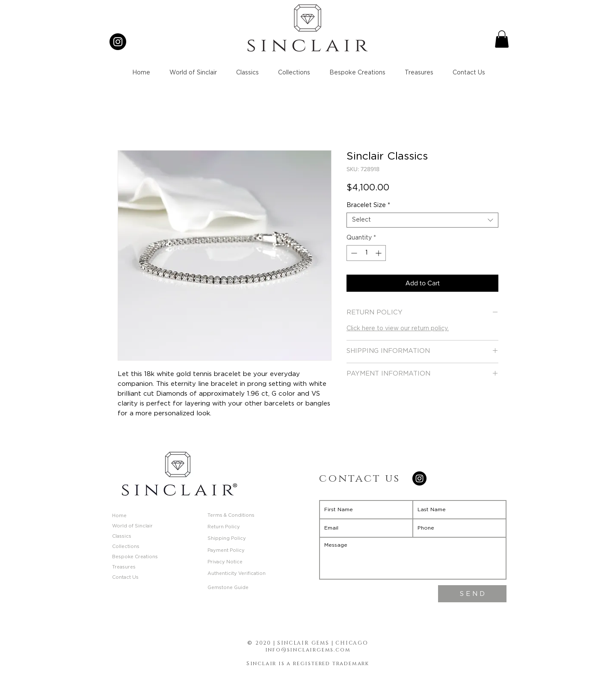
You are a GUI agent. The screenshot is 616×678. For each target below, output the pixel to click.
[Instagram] (118, 42)
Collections (126, 546)
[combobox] (422, 220)
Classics (122, 536)
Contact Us (125, 577)
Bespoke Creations (135, 557)
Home (119, 516)
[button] (502, 39)
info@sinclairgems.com (308, 650)
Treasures (124, 567)
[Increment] (379, 253)
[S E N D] (472, 594)
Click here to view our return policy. (398, 329)
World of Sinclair (132, 526)
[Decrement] (353, 253)
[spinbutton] (366, 253)
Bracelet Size (368, 205)
